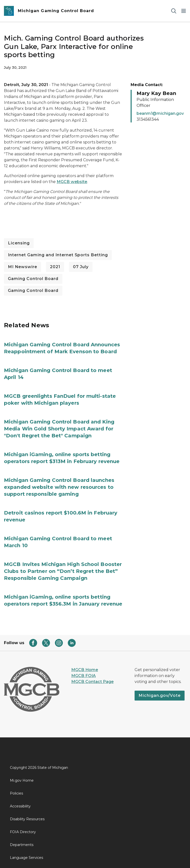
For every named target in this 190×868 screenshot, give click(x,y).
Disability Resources (27, 819)
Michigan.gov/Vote (160, 695)
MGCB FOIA (83, 676)
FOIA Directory (23, 832)
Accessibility (20, 806)
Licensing (19, 243)
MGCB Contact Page (92, 682)
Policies (16, 793)
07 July (81, 267)
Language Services (26, 858)
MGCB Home (85, 670)
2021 (55, 267)
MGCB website (72, 182)
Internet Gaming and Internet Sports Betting (58, 255)
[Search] (174, 11)
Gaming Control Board (33, 279)
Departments (22, 845)
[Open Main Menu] (184, 11)
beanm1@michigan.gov (160, 113)
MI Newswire (23, 267)
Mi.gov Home (22, 780)
